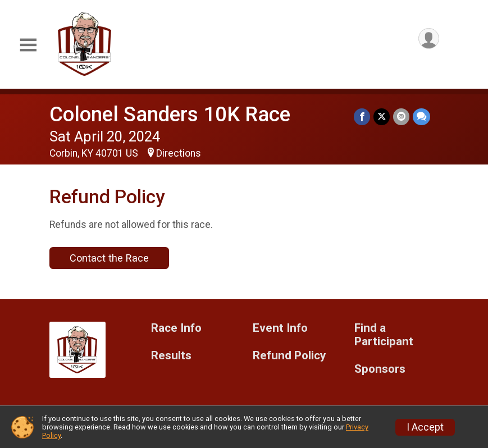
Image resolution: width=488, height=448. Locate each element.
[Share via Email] (401, 116)
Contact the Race (109, 258)
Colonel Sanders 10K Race (170, 114)
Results (171, 356)
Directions (179, 153)
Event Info (280, 328)
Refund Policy (289, 356)
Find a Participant (384, 335)
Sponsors (380, 369)
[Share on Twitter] (382, 116)
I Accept (425, 427)
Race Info (176, 328)
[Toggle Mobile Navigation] (28, 45)
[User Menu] (429, 38)
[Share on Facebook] (362, 116)
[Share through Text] (421, 116)
